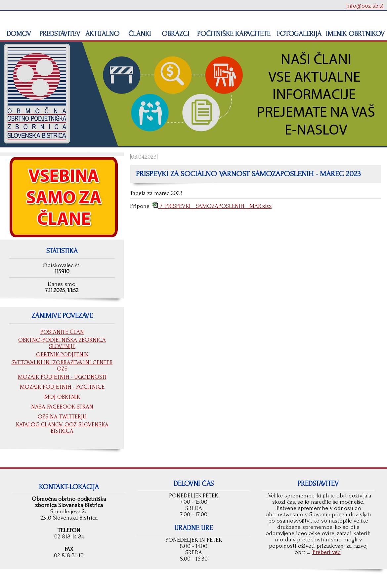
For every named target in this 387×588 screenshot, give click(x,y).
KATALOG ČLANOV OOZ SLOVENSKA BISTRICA (62, 428)
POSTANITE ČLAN (62, 332)
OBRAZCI (174, 34)
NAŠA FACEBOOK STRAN (62, 407)
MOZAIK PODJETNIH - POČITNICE (62, 387)
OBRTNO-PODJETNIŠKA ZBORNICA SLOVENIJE (62, 343)
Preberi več (326, 552)
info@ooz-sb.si (365, 6)
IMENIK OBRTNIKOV (355, 34)
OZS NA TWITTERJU (62, 417)
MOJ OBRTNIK (62, 397)
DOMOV (18, 34)
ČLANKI (139, 34)
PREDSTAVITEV (59, 34)
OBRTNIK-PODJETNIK (62, 354)
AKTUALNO (101, 34)
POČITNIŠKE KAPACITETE (233, 34)
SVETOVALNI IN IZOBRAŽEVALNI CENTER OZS (62, 366)
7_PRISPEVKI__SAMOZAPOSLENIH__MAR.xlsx (215, 206)
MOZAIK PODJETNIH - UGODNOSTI (62, 377)
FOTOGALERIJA (298, 34)
